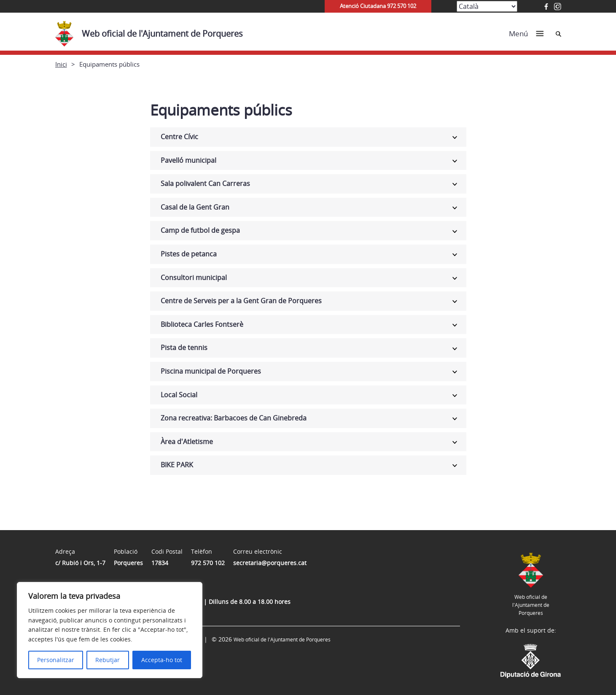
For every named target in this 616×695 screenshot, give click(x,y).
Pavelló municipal (188, 160)
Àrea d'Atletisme (187, 442)
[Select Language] (487, 6)
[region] (110, 630)
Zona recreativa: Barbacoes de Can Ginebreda (234, 418)
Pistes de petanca (189, 254)
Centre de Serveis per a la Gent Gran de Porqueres (241, 301)
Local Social (179, 395)
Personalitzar (56, 660)
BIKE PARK (177, 465)
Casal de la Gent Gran (195, 207)
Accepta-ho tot (162, 660)
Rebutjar (108, 660)
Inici (61, 64)
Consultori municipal (194, 277)
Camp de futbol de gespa (200, 230)
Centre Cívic (179, 137)
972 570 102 (208, 563)
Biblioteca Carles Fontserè (202, 324)
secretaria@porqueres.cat (270, 563)
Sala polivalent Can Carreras (205, 183)
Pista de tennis (184, 347)
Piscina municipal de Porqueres (211, 371)
